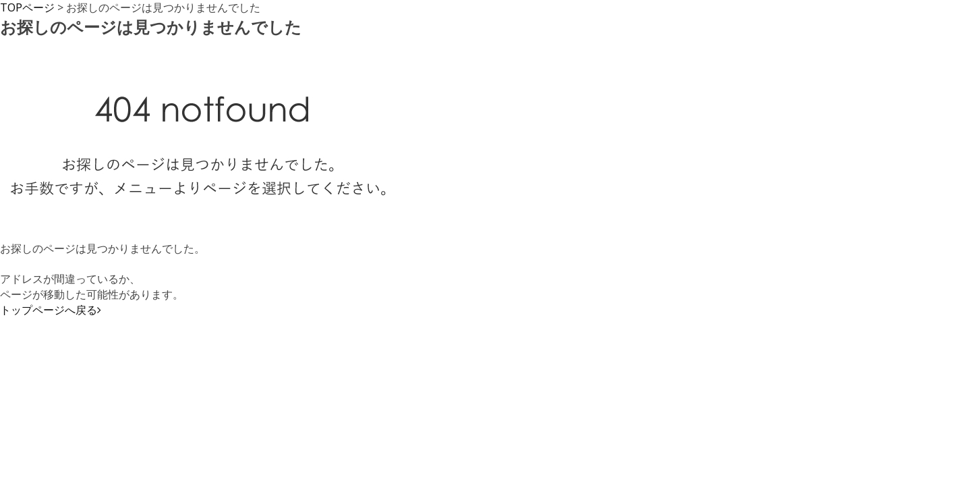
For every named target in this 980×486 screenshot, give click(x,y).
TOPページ (27, 7)
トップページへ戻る (51, 310)
